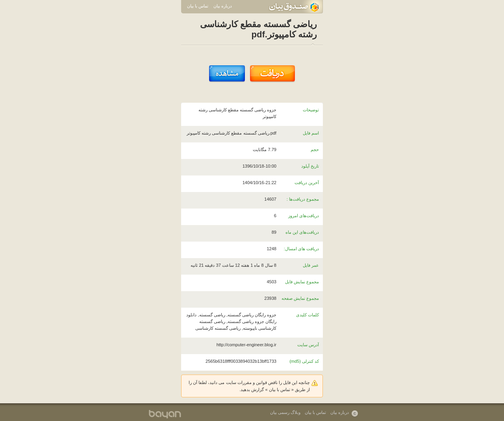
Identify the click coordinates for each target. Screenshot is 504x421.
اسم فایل (311, 133)
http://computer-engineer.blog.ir (246, 345)
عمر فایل (311, 265)
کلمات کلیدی (308, 315)
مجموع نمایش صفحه (300, 298)
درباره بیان (223, 6)
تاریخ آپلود (310, 166)
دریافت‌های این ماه (302, 232)
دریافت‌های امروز (304, 216)
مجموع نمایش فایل (302, 282)
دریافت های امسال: (301, 249)
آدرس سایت (308, 345)
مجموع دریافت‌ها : (303, 199)
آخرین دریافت (307, 183)
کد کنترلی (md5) (304, 361)
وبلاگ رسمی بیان (285, 412)
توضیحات (311, 110)
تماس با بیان (198, 6)
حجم (315, 150)
